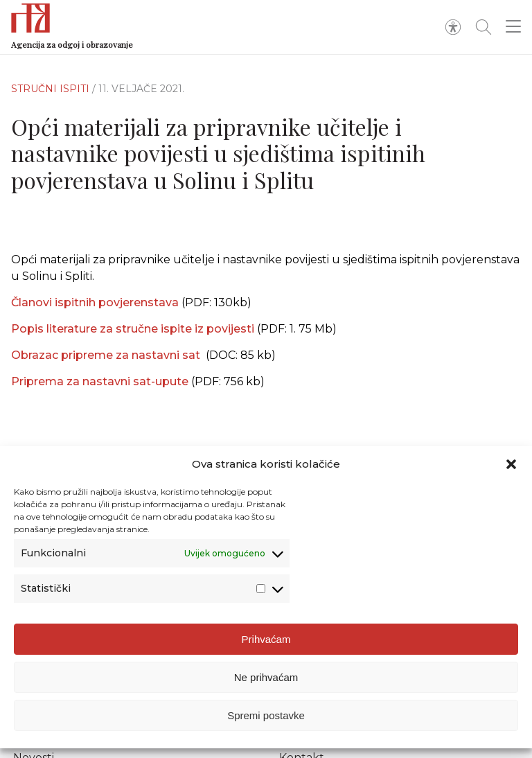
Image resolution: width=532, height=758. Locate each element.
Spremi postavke (266, 722)
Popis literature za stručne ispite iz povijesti (134, 329)
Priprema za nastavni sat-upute (101, 381)
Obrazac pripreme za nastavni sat (108, 355)
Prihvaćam (266, 646)
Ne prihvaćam (266, 684)
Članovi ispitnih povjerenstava (95, 302)
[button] (511, 471)
